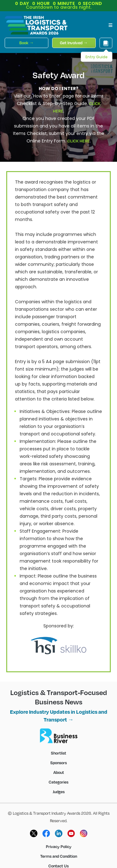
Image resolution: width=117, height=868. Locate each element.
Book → (27, 43)
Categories (58, 782)
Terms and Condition (59, 856)
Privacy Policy (59, 846)
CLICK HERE (79, 141)
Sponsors (58, 763)
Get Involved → (74, 43)
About (59, 772)
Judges (59, 792)
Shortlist (58, 753)
